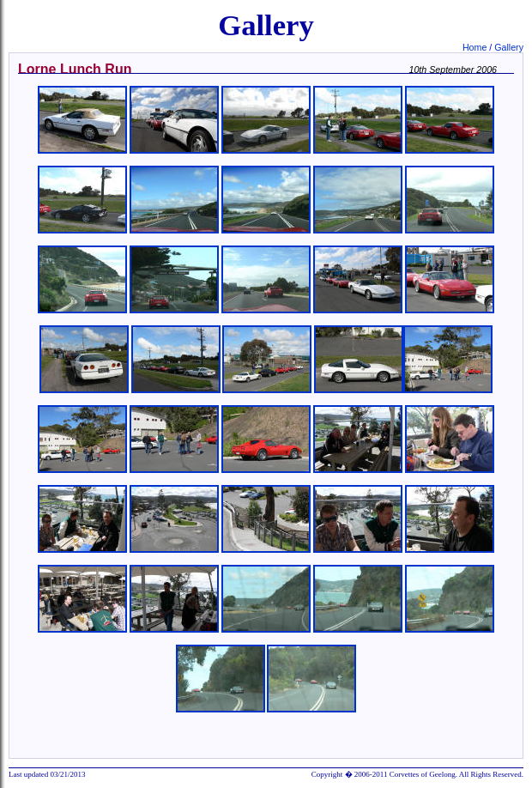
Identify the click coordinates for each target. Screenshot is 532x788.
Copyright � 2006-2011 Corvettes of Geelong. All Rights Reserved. (417, 774)
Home (476, 47)
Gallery (509, 47)
